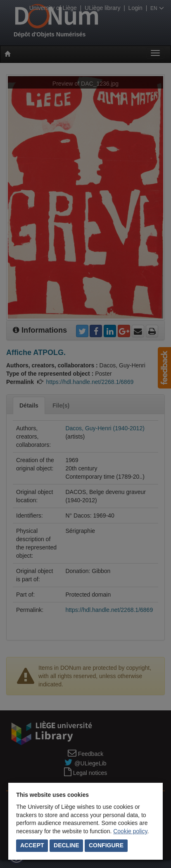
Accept (32, 845)
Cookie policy (130, 831)
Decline (66, 845)
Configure (106, 845)
